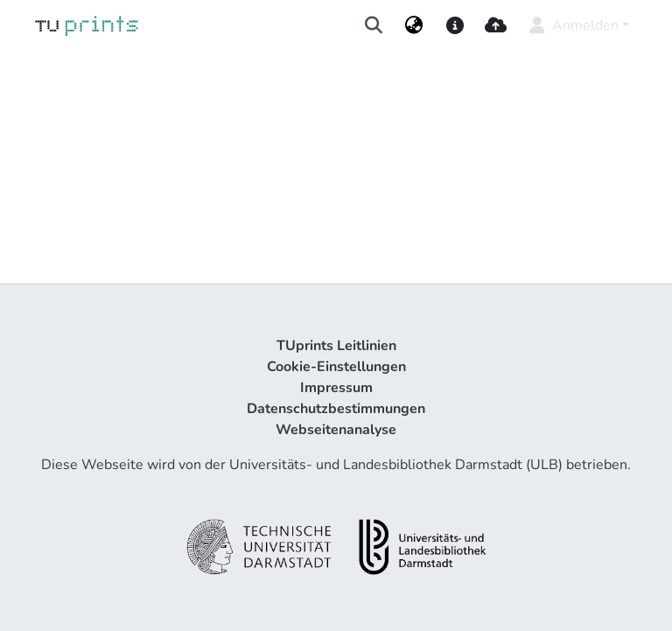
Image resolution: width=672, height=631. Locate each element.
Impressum (336, 388)
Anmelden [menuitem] (573, 25)
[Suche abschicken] (374, 25)
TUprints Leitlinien (336, 346)
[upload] (496, 25)
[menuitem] (414, 25)
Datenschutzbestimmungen (336, 409)
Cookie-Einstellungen (336, 367)
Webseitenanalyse (336, 430)
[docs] (455, 25)
